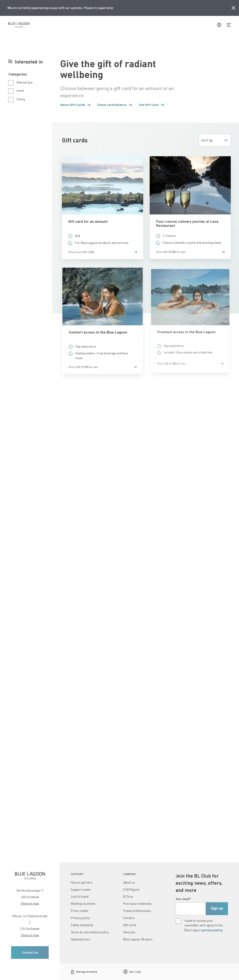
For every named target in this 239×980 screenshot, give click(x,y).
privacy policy (212, 930)
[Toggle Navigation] (229, 25)
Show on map (30, 903)
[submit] (217, 909)
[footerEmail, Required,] (191, 909)
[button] (76, 105)
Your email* (183, 899)
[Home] (19, 25)
